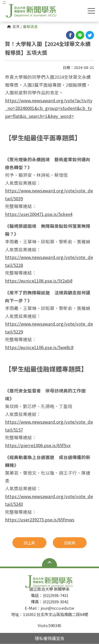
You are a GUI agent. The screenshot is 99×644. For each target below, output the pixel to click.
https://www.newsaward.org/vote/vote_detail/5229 (49, 328)
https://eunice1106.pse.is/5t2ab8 (39, 281)
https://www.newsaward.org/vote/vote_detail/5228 (49, 261)
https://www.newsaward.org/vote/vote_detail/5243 (49, 500)
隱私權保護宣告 (50, 638)
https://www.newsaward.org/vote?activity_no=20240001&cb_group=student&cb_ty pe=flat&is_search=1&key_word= (49, 108)
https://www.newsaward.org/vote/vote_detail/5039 (49, 194)
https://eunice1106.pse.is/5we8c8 (39, 347)
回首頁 (70, 543)
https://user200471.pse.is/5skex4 (39, 214)
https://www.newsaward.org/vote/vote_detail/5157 (49, 426)
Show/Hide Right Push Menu (91, 11)
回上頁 (29, 543)
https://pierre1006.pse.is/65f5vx (38, 445)
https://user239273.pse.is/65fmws (40, 520)
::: (4, 2)
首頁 (16, 27)
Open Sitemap (49, 562)
